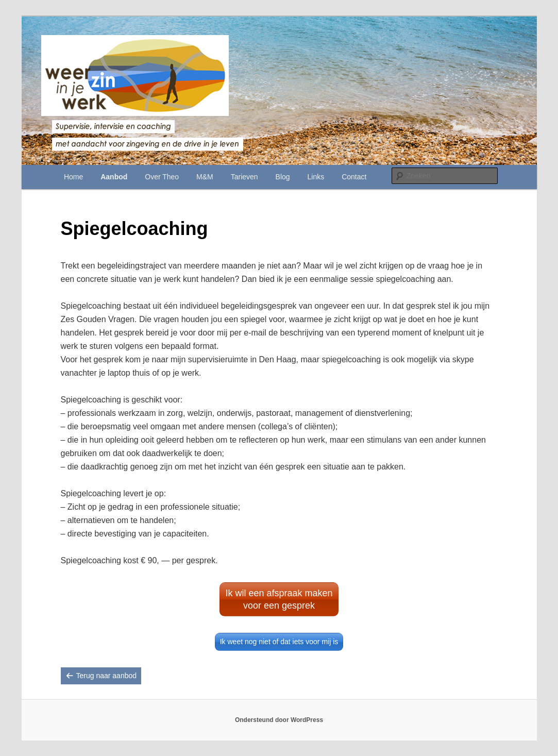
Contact (354, 177)
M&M (205, 177)
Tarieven (244, 177)
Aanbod (114, 177)
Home (73, 177)
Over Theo (162, 177)
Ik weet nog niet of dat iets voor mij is (279, 642)
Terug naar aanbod (107, 676)
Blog (283, 177)
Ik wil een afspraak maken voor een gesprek (279, 599)
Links (316, 177)
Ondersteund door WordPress (279, 720)
